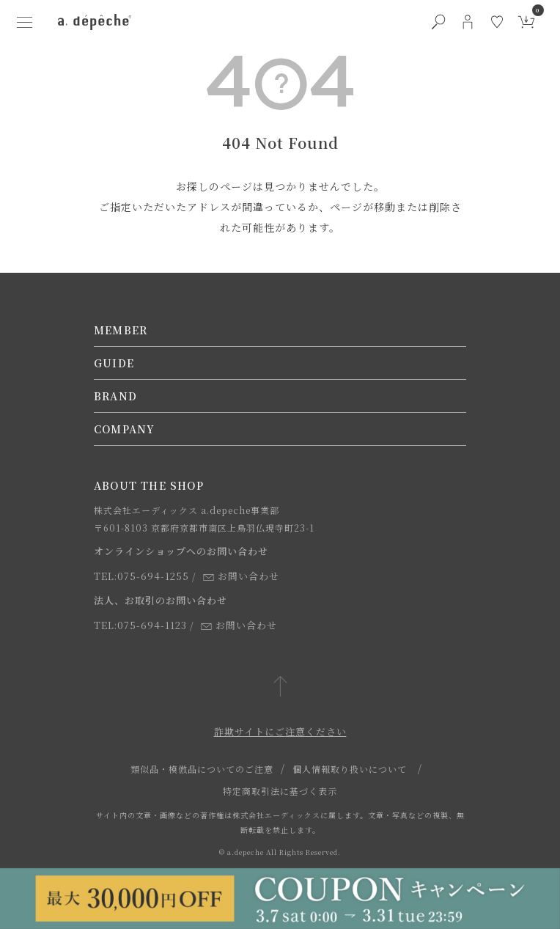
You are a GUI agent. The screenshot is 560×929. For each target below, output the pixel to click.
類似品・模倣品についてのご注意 (202, 769)
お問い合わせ (241, 576)
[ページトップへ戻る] (280, 687)
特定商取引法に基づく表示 (280, 791)
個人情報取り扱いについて (350, 769)
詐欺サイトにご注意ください (280, 731)
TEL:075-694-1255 (141, 576)
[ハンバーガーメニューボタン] (24, 22)
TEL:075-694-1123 (140, 625)
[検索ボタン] (438, 22)
